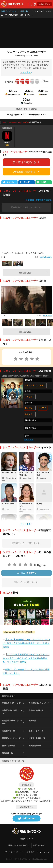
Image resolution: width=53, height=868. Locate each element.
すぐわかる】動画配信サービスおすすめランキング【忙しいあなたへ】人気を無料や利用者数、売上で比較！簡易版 (26, 658)
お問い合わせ (27, 807)
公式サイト (29, 439)
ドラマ (42, 408)
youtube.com (46, 257)
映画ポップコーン (8, 11)
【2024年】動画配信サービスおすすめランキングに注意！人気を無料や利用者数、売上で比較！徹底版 (26, 643)
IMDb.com (47, 316)
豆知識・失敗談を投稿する (38, 200)
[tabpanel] (27, 611)
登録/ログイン (44, 4)
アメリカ (30, 397)
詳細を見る (26, 785)
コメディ (30, 408)
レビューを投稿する (27, 573)
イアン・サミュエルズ (35, 385)
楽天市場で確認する (27, 162)
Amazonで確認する (26, 172)
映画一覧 (24, 11)
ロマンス (30, 414)
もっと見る (27, 72)
